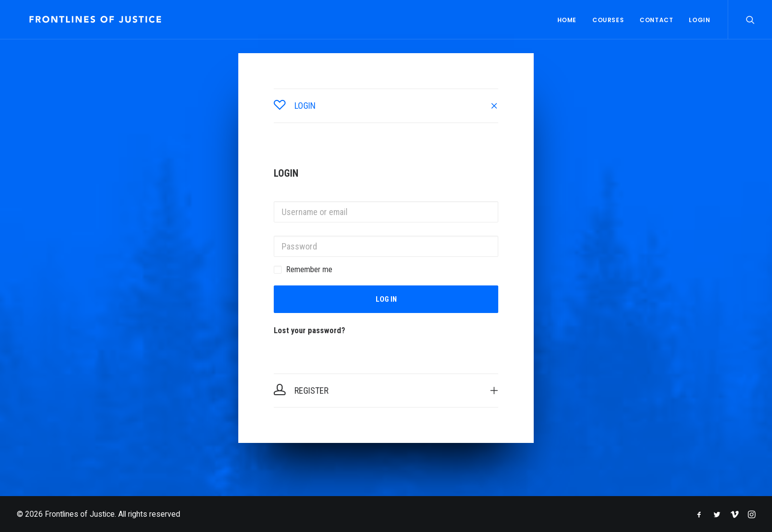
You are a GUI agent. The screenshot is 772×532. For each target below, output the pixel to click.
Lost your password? (309, 330)
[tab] (386, 106)
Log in (386, 299)
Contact (656, 20)
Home (567, 20)
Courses (608, 20)
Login (699, 20)
